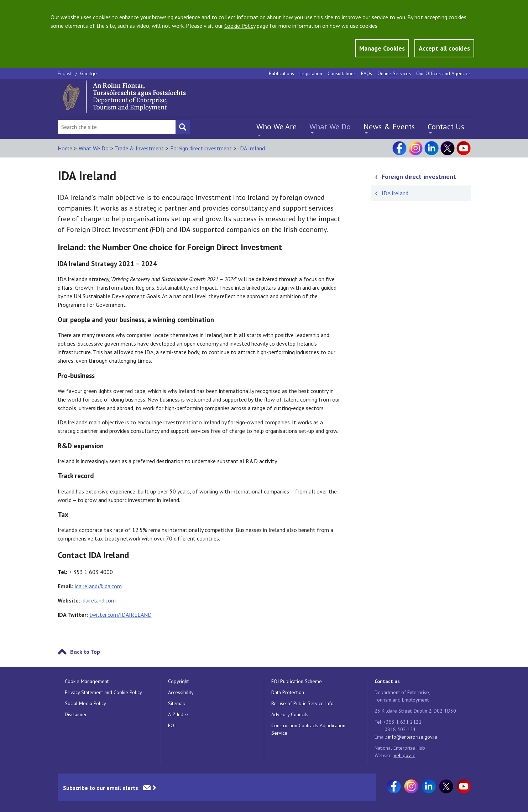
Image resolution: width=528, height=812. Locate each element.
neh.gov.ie (405, 755)
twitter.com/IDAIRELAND (121, 615)
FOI (172, 725)
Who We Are (276, 126)
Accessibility (181, 692)
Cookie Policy (240, 26)
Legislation (311, 73)
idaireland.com (99, 600)
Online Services (394, 73)
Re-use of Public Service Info (302, 703)
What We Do (330, 126)
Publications (281, 73)
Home (65, 148)
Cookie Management (87, 681)
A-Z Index (178, 714)
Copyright (178, 681)
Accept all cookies (444, 48)
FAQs (367, 73)
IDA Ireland (252, 148)
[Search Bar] (117, 127)
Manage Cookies (382, 48)
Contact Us (446, 126)
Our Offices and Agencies (443, 73)
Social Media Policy (85, 703)
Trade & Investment (139, 148)
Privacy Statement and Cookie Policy (103, 692)
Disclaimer (76, 714)
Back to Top (85, 652)
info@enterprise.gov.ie (413, 737)
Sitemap (177, 703)
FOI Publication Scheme (297, 681)
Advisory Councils (290, 714)
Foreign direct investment (201, 148)
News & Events (389, 126)
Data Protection (288, 692)
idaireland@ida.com (98, 586)
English (66, 73)
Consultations (342, 73)
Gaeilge (88, 73)
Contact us (387, 681)
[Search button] (183, 127)
